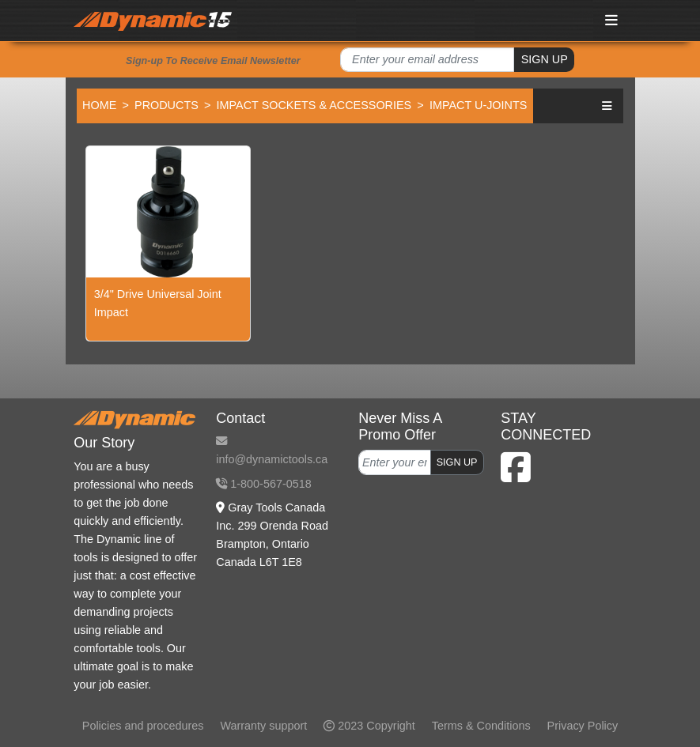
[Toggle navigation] (611, 20)
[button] (607, 106)
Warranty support (263, 726)
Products (166, 105)
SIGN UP (545, 59)
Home (99, 105)
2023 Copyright (369, 726)
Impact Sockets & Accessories (314, 105)
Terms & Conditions (481, 726)
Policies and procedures (143, 726)
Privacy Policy (583, 726)
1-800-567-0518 (263, 484)
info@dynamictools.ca (272, 451)
